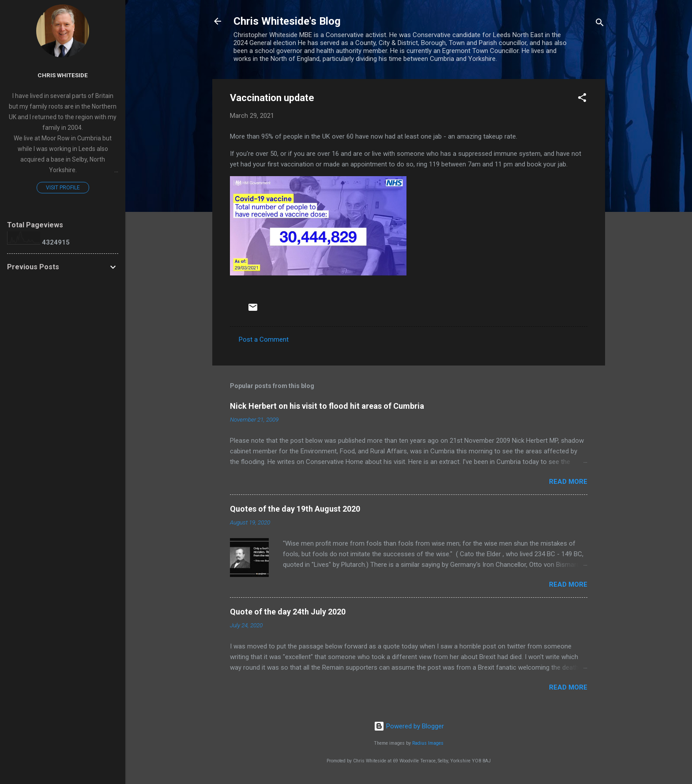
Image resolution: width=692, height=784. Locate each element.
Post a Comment (264, 339)
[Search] (600, 24)
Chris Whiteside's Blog (287, 21)
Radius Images (428, 743)
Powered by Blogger (409, 726)
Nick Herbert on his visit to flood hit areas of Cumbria (327, 406)
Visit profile (63, 188)
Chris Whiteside (63, 75)
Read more (568, 482)
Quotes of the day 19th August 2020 (295, 509)
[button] (582, 99)
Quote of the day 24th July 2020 (288, 612)
